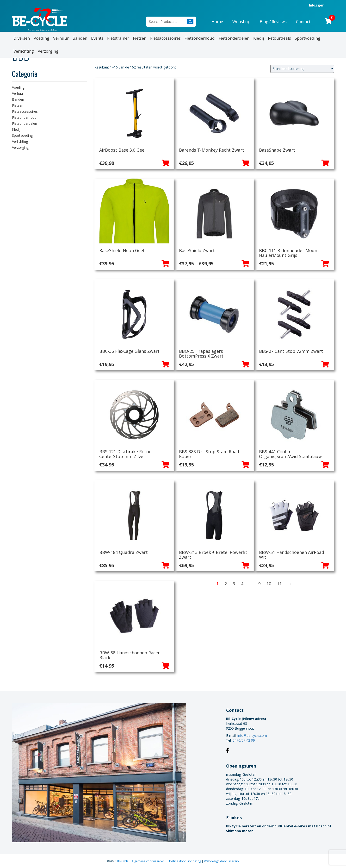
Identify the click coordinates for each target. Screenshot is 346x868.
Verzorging (48, 51)
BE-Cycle (123, 861)
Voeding (41, 38)
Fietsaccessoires (165, 38)
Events (97, 38)
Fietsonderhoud (200, 38)
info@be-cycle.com (252, 735)
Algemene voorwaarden (148, 861)
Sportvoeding (308, 38)
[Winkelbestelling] (302, 69)
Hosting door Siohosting (185, 861)
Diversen (22, 38)
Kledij (259, 38)
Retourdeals (279, 38)
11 (279, 584)
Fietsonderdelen (234, 38)
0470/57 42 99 (244, 740)
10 (269, 584)
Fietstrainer (118, 38)
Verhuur (61, 38)
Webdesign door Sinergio (221, 861)
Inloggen (317, 5)
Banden (80, 38)
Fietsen (140, 38)
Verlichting (24, 51)
